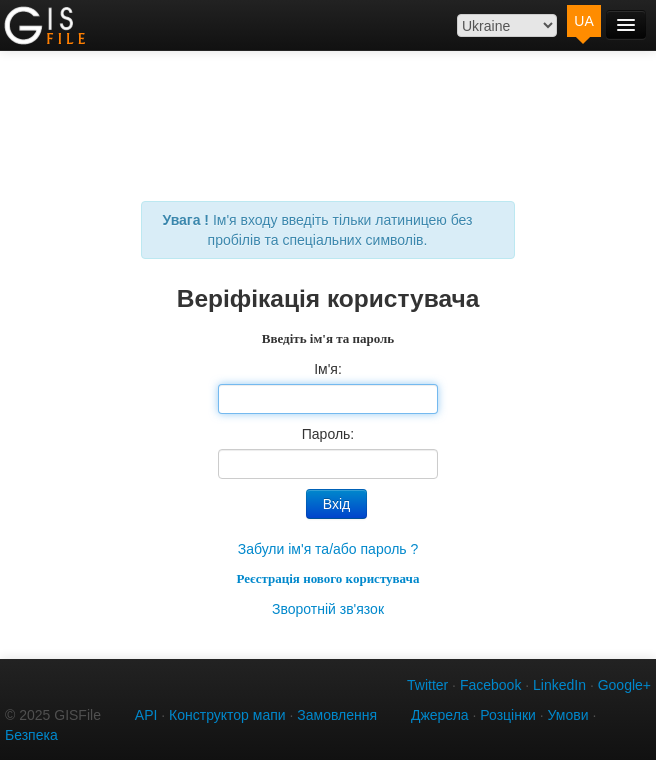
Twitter (427, 685)
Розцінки (508, 715)
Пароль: (328, 434)
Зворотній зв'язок (328, 609)
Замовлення (337, 715)
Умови (568, 715)
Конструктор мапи (227, 715)
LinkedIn (559, 685)
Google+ (624, 685)
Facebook (490, 685)
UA (583, 21)
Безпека (31, 735)
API (146, 715)
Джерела (440, 715)
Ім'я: (328, 369)
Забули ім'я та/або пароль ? (328, 549)
